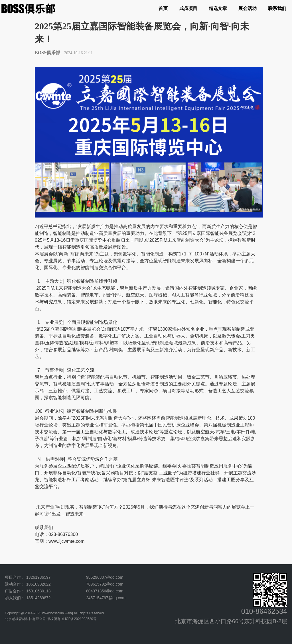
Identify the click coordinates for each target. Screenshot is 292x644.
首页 (163, 8)
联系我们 (277, 8)
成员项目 (188, 8)
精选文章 (218, 8)
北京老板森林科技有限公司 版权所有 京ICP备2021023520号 (51, 619)
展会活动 (248, 8)
